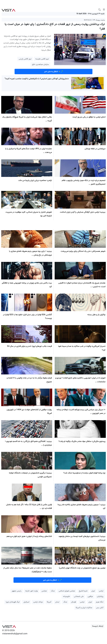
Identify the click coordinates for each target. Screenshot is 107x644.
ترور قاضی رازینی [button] (25, 59)
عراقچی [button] (90, 596)
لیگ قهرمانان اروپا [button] (13, 602)
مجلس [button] (44, 591)
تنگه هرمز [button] (100, 602)
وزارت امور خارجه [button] (31, 591)
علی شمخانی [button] (79, 596)
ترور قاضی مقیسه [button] (42, 59)
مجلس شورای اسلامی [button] (67, 591)
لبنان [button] (57, 602)
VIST (8, 10)
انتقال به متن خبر (54, 72)
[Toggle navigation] (104, 10)
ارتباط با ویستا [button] (98, 626)
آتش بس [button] (100, 608)
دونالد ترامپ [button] (38, 602)
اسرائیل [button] (26, 602)
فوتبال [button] (74, 602)
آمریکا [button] (49, 602)
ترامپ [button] (101, 591)
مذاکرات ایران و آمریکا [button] (84, 608)
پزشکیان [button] (100, 596)
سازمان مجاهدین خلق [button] (40, 64)
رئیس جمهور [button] (17, 591)
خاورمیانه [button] (67, 596)
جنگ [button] (53, 591)
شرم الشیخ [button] (83, 591)
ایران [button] (93, 591)
